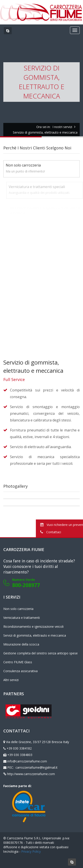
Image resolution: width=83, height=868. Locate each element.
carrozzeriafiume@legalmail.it (36, 767)
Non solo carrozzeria (18, 609)
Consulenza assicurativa (20, 671)
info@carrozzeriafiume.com (27, 761)
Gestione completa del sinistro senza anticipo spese (41, 653)
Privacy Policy (31, 851)
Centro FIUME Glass (18, 662)
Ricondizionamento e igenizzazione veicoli (33, 626)
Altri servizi (11, 680)
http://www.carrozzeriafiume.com (31, 774)
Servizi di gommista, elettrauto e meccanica (35, 635)
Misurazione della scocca (21, 644)
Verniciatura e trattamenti (22, 618)
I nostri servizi (62, 127)
